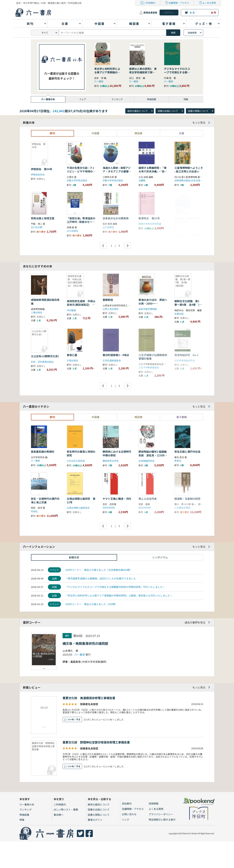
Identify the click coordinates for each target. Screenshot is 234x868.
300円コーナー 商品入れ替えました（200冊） (91, 604)
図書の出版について (168, 111)
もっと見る (199, 122)
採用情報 (154, 803)
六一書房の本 (27, 804)
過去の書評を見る (195, 622)
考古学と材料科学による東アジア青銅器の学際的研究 (107, 72)
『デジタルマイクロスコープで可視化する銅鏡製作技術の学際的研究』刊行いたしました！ (115, 587)
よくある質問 (209, 3)
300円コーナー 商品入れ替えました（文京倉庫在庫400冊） (99, 570)
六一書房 (99, 81)
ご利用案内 (150, 3)
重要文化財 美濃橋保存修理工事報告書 (89, 698)
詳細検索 (192, 33)
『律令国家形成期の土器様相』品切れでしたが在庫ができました (101, 578)
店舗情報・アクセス (179, 3)
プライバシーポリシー (161, 814)
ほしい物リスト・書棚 (66, 809)
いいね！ (72, 719)
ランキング (26, 809)
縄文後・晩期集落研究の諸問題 (85, 643)
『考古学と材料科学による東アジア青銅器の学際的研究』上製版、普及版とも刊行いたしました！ (119, 595)
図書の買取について (198, 111)
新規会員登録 (150, 13)
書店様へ (58, 815)
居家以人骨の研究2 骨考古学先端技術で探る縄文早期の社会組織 (143, 72)
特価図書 (24, 815)
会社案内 (127, 803)
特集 (22, 820)
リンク (126, 820)
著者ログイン (95, 820)
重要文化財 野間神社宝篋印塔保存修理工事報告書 (96, 742)
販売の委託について (138, 111)
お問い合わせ (129, 814)
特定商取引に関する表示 (162, 820)
